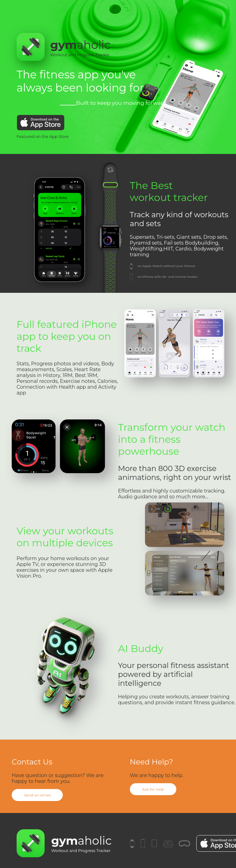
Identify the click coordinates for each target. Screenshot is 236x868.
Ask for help (153, 789)
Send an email (37, 795)
